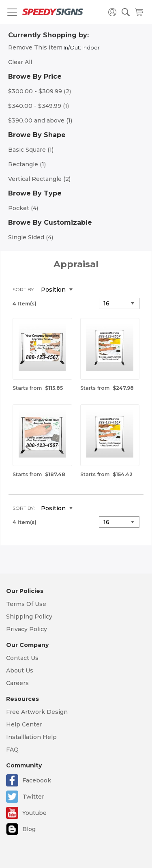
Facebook (37, 780)
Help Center (24, 724)
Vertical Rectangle (39, 179)
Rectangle (27, 164)
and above (40, 120)
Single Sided (31, 237)
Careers (17, 683)
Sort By (23, 289)
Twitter (33, 797)
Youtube (34, 813)
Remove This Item (35, 47)
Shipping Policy (29, 617)
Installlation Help (31, 737)
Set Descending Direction (85, 290)
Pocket (23, 208)
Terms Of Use (26, 604)
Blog (29, 829)
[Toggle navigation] (12, 12)
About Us (20, 670)
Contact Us (22, 658)
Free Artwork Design (37, 712)
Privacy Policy (27, 629)
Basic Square (31, 150)
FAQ (12, 750)
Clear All (20, 62)
